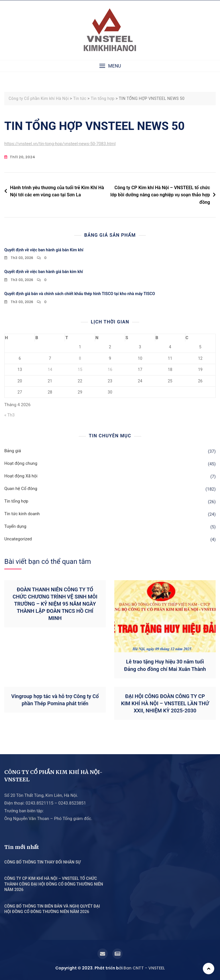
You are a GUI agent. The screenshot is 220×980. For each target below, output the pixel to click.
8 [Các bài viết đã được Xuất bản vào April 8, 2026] (80, 358)
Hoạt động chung (21, 463)
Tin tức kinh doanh (22, 514)
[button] (110, 66)
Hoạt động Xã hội (21, 476)
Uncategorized (18, 539)
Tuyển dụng (15, 526)
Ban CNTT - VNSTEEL (144, 968)
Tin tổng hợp (16, 501)
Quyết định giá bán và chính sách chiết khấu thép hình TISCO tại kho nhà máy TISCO (80, 294)
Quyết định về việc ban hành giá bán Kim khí (44, 250)
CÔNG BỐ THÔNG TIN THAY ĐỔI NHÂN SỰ (43, 862)
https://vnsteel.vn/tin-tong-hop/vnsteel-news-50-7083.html (60, 144)
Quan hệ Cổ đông (21, 489)
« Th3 (9, 415)
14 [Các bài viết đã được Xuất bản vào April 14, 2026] (50, 370)
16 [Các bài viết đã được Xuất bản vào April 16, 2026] (110, 370)
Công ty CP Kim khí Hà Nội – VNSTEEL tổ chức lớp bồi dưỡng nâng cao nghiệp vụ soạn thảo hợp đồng (160, 195)
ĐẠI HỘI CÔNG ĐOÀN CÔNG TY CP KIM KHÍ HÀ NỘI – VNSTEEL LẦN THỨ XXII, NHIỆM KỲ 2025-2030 (165, 703)
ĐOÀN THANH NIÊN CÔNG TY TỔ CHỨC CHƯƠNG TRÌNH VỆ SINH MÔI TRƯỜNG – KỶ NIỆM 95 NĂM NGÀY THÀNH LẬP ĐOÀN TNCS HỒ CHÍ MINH (55, 604)
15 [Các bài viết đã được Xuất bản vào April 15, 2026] (80, 370)
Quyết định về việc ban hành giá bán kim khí (44, 272)
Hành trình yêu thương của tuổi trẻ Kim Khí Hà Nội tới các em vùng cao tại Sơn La (57, 191)
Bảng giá (13, 451)
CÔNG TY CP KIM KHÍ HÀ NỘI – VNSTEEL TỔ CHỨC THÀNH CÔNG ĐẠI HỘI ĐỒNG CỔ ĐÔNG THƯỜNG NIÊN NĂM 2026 (54, 884)
